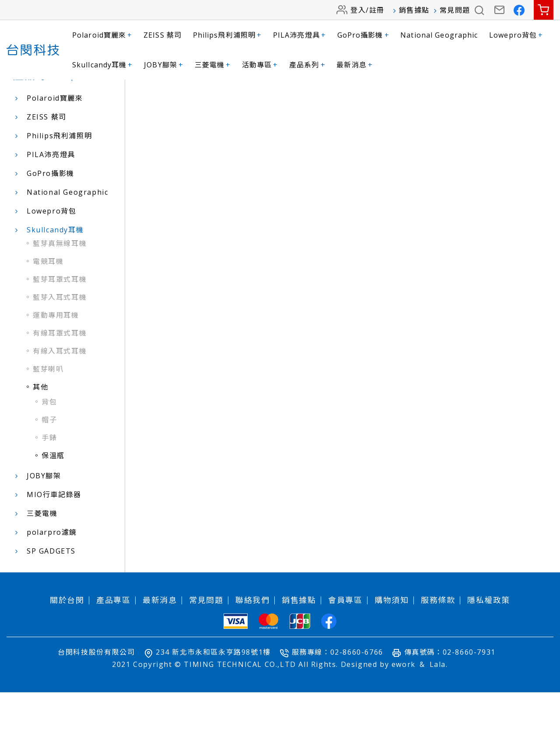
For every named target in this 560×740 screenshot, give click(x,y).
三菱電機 (213, 65)
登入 (358, 10)
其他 (40, 435)
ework (404, 712)
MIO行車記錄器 (54, 542)
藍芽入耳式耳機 (60, 345)
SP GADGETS (51, 599)
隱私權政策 (489, 648)
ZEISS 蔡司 (163, 35)
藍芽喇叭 (48, 417)
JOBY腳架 (164, 65)
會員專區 (345, 648)
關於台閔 (67, 648)
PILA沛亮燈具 (299, 35)
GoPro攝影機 (363, 35)
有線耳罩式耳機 (60, 381)
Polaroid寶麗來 (102, 35)
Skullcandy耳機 (103, 65)
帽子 (49, 467)
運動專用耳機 (56, 363)
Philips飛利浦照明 (227, 35)
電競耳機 (48, 309)
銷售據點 (414, 10)
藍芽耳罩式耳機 (60, 327)
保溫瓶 (53, 503)
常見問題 (455, 10)
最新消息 (355, 65)
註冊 (377, 10)
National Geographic (439, 35)
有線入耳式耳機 (60, 399)
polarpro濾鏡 (52, 580)
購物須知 (392, 648)
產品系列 (307, 65)
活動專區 (260, 65)
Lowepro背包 (516, 35)
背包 (49, 449)
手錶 (49, 485)
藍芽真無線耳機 (60, 291)
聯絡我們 (252, 648)
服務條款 (438, 648)
